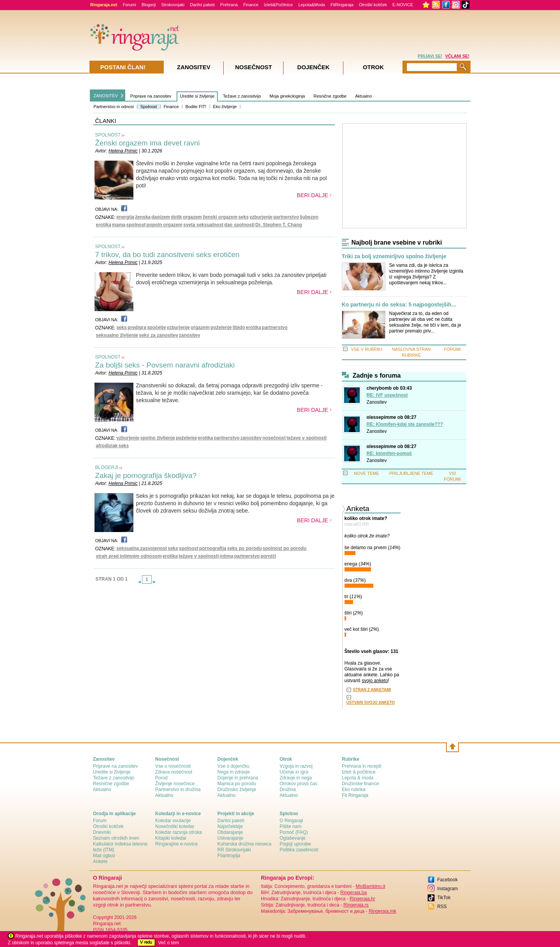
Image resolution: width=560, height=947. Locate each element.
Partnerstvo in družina (178, 789)
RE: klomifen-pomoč (389, 453)
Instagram (447, 889)
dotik (176, 217)
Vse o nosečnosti (173, 766)
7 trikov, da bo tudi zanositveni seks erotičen (167, 255)
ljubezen (309, 217)
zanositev (190, 335)
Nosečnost (253, 67)
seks (244, 217)
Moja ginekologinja (287, 96)
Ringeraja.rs (356, 905)
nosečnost (274, 438)
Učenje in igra (294, 772)
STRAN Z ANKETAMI (372, 690)
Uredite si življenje (197, 96)
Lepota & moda (358, 778)
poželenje (221, 327)
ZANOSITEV (106, 96)
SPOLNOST (108, 135)
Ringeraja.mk (382, 911)
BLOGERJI (107, 467)
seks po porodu (244, 548)
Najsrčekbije (230, 826)
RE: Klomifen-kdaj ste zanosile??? (405, 424)
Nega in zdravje (234, 772)
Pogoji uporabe (295, 844)
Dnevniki (102, 832)
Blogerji (149, 5)
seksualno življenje (117, 335)
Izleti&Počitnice (279, 5)
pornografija (213, 548)
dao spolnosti (240, 225)
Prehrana (229, 5)
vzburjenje (261, 217)
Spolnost (149, 107)
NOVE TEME (367, 473)
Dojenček (313, 67)
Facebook (447, 880)
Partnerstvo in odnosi (114, 107)
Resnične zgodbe (330, 96)
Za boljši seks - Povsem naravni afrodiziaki (165, 365)
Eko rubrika (354, 789)
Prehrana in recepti (361, 766)
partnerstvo (286, 217)
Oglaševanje (293, 838)
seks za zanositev (158, 335)
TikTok (444, 898)
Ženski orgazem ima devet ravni (148, 143)
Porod (161, 778)
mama (119, 225)
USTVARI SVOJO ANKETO (371, 703)
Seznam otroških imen (116, 838)
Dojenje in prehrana (238, 778)
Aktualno (363, 96)
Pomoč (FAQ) (294, 832)
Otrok (373, 67)
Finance (251, 5)
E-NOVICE (403, 5)
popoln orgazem (165, 225)
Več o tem (169, 943)
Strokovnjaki (173, 5)
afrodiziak (107, 446)
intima (227, 556)
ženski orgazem (220, 217)
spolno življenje (158, 438)
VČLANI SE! (457, 56)
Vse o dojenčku (233, 766)
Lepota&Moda (312, 5)
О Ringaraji (291, 821)
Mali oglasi (104, 856)
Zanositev (377, 402)
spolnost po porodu (284, 548)
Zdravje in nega (296, 778)
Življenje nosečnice (175, 784)
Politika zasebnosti (299, 850)
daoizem (161, 217)
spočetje (157, 327)
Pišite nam (290, 826)
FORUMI (452, 349)
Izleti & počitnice (359, 772)
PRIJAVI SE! (430, 56)
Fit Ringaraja (355, 795)
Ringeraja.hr (362, 899)
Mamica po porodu (237, 784)
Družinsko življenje (237, 789)
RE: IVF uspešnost (387, 395)
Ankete (100, 861)
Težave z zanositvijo (242, 96)
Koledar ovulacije (173, 821)
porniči (268, 556)
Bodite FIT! (196, 107)
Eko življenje (225, 107)
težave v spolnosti (307, 438)
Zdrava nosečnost (174, 772)
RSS (442, 907)
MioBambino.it (370, 886)
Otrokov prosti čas (298, 784)
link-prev (140, 582)
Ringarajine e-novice (176, 844)
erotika (104, 225)
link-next (154, 582)
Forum (100, 821)
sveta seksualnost (203, 225)
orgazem (192, 217)
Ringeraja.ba (353, 893)
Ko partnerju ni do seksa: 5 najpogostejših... (399, 305)
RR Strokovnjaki (234, 850)
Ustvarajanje (230, 838)
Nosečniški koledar (175, 826)
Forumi (129, 5)
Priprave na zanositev (151, 96)
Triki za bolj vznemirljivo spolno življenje (394, 256)
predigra (137, 327)
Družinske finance (360, 784)
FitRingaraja (342, 5)
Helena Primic (123, 151)
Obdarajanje (230, 832)
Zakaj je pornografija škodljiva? (146, 475)
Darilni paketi (203, 5)
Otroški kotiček (373, 5)
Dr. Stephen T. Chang (279, 225)
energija (125, 217)
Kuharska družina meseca (244, 844)
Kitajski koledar (171, 838)
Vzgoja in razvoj (296, 766)
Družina (288, 789)
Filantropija (229, 856)
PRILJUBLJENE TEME (411, 473)
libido (239, 327)
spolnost (136, 225)
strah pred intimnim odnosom (129, 556)
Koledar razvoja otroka (178, 832)
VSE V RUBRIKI (366, 349)
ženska (143, 217)
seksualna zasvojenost (142, 548)
